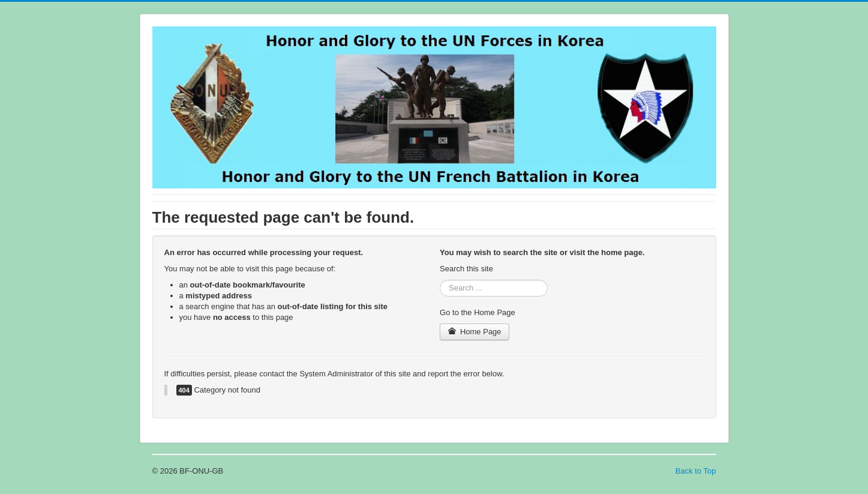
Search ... (440, 280)
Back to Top (696, 471)
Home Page (474, 332)
